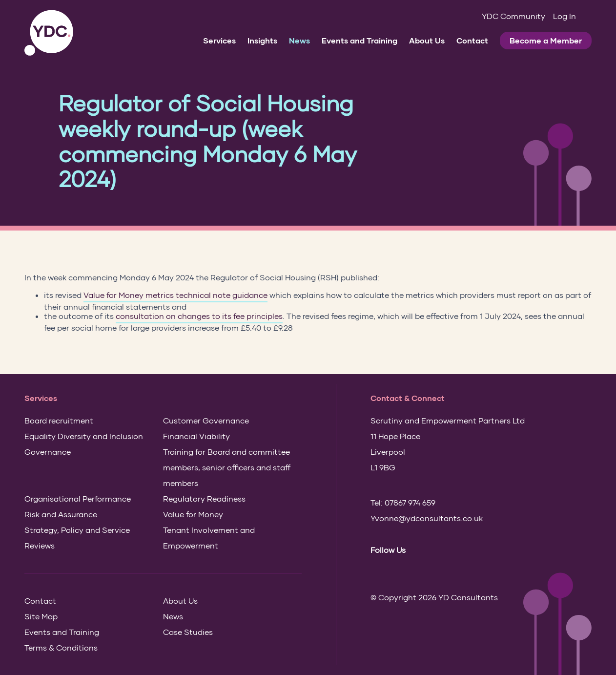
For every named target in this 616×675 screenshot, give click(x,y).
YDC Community (513, 16)
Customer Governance (206, 420)
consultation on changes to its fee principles (199, 316)
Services (219, 40)
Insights (262, 40)
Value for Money (193, 514)
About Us (427, 40)
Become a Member (546, 40)
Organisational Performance (78, 498)
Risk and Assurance (61, 514)
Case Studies (188, 632)
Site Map (41, 616)
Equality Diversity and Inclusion (84, 436)
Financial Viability (196, 436)
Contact (472, 40)
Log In (565, 16)
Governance (48, 452)
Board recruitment (59, 420)
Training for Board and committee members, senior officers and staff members (227, 467)
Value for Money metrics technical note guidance (175, 295)
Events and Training (359, 40)
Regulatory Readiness (204, 498)
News (299, 40)
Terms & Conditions (61, 647)
